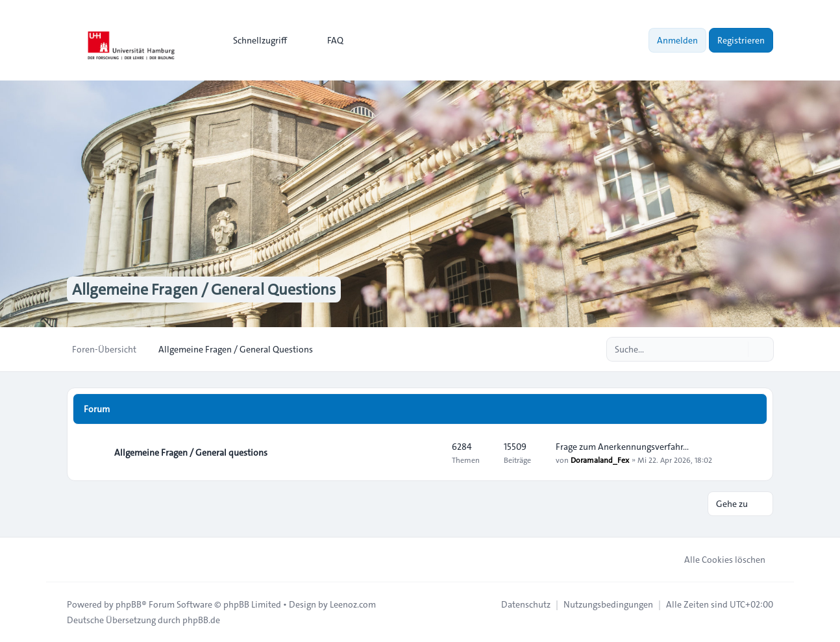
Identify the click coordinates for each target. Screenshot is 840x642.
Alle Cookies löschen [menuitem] (716, 560)
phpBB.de (201, 620)
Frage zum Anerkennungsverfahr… (622, 447)
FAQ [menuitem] (327, 40)
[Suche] (737, 349)
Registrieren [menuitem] (741, 40)
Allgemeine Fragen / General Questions (204, 290)
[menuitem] (254, 40)
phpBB (129, 604)
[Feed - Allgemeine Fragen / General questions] (430, 452)
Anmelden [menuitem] (677, 40)
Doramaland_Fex (600, 460)
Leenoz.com (353, 604)
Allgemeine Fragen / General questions (191, 452)
